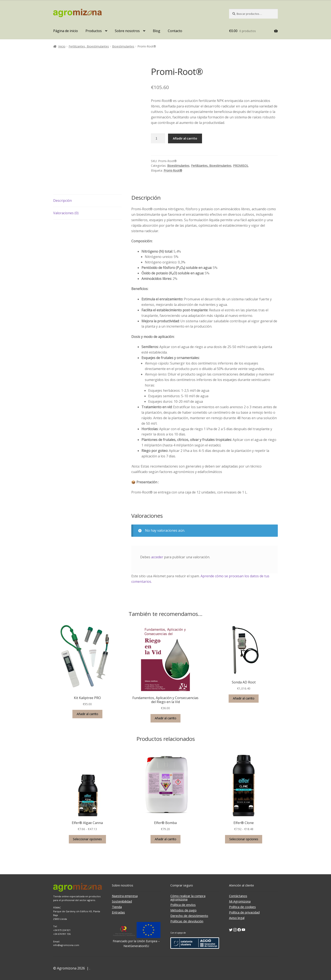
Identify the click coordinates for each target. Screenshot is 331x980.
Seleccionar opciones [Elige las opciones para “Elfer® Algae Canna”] (87, 839)
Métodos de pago (183, 910)
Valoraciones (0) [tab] (66, 213)
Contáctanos (238, 896)
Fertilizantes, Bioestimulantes (89, 46)
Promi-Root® (173, 170)
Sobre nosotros (127, 31)
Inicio (62, 46)
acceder (157, 557)
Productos (94, 31)
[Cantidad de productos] (158, 138)
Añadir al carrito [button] (87, 714)
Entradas (118, 912)
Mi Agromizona (240, 901)
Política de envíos (183, 905)
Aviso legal (237, 918)
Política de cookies (242, 907)
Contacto (175, 31)
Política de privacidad (244, 912)
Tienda (117, 907)
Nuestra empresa (125, 896)
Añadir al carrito (185, 138)
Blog (157, 31)
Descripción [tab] (62, 201)
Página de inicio (66, 31)
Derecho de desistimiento (189, 916)
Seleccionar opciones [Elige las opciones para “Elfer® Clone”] (244, 839)
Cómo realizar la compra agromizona (188, 897)
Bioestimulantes (123, 46)
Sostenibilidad (122, 901)
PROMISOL (241, 166)
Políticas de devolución (187, 921)
